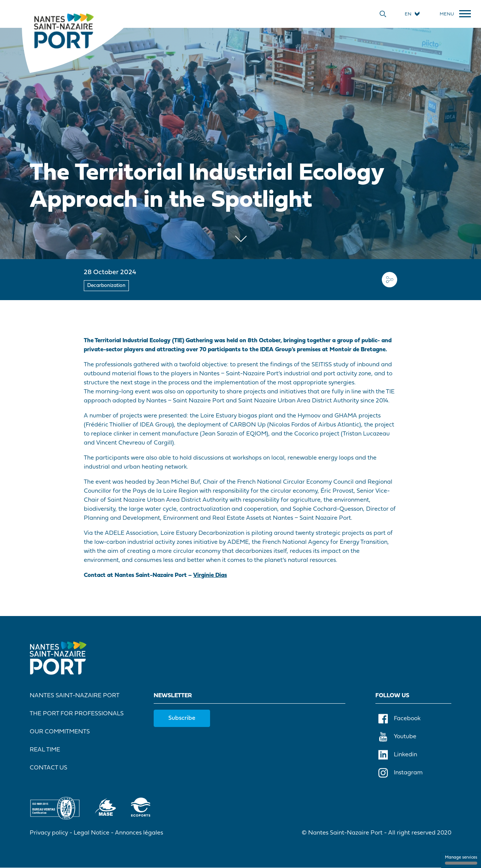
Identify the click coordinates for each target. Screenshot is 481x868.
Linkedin (398, 755)
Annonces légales (139, 833)
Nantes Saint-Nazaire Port (75, 696)
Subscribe (182, 718)
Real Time (45, 750)
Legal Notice (92, 833)
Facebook (399, 719)
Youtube (397, 737)
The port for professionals (77, 714)
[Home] (64, 30)
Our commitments (60, 732)
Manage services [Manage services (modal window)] (461, 860)
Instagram (401, 773)
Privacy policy (49, 833)
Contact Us (48, 768)
